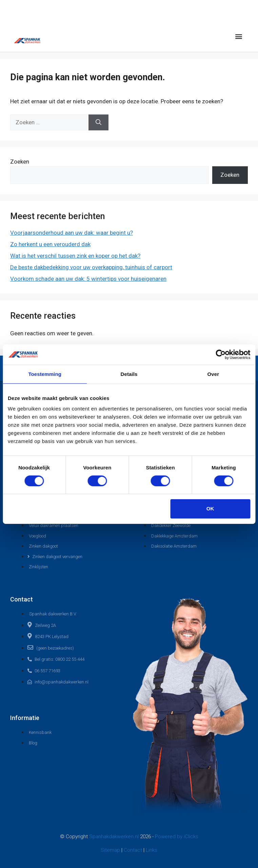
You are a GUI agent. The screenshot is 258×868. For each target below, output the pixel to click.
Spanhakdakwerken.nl (114, 837)
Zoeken (20, 162)
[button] (239, 36)
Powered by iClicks (177, 837)
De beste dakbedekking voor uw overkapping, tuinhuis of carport (91, 267)
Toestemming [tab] (45, 374)
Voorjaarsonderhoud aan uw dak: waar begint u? (72, 233)
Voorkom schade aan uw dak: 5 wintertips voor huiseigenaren (88, 279)
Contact (134, 850)
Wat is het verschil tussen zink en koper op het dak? (75, 256)
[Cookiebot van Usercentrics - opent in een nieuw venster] (221, 354)
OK (210, 509)
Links (152, 850)
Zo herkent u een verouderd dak (50, 244)
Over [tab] (213, 374)
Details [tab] (129, 374)
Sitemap (111, 850)
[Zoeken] (98, 123)
